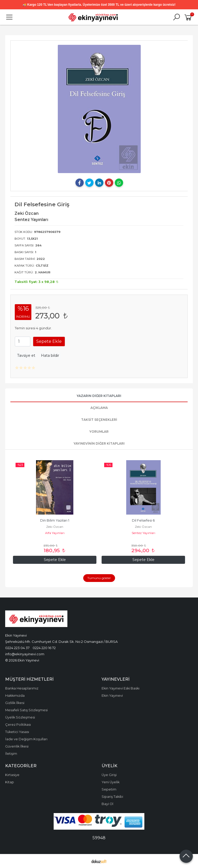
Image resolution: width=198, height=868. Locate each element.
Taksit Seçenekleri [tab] (99, 420)
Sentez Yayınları (143, 533)
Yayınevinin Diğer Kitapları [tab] (99, 443)
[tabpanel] (99, 109)
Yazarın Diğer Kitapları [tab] (99, 396)
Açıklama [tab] (99, 408)
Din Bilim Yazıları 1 (55, 520)
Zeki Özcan (55, 527)
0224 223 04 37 (17, 648)
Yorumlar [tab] (99, 432)
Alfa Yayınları (55, 533)
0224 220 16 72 (44, 648)
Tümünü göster (99, 578)
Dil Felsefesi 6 (143, 520)
